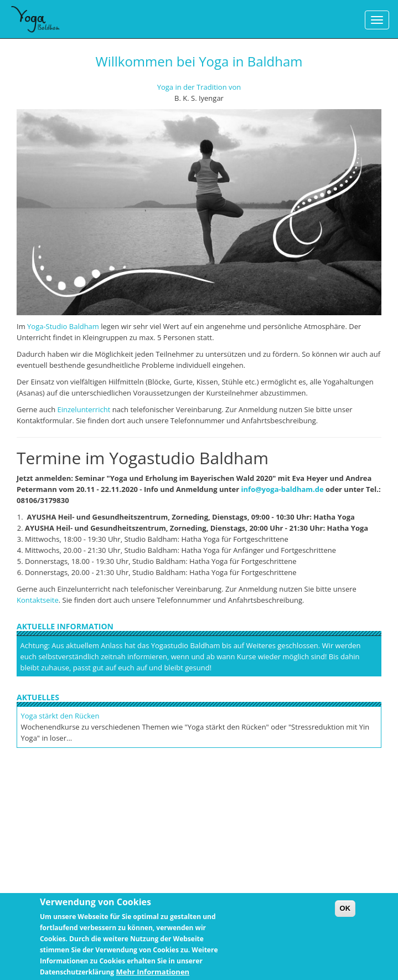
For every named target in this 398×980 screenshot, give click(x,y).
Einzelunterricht (84, 409)
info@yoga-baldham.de (283, 489)
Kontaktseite (38, 600)
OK (345, 912)
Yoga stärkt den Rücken (60, 716)
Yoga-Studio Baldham (63, 326)
